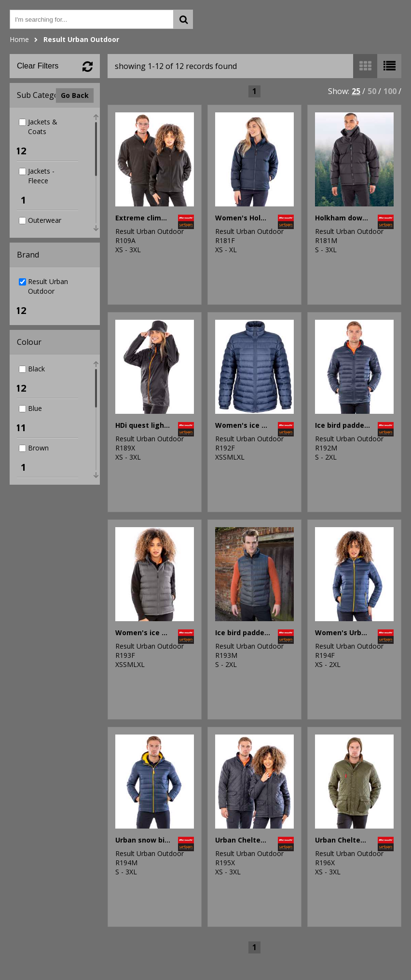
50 (372, 91)
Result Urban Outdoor (81, 39)
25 (356, 91)
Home (19, 39)
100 (390, 91)
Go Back (75, 95)
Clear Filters (38, 66)
